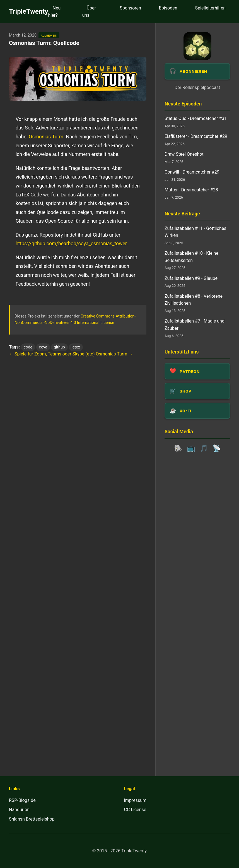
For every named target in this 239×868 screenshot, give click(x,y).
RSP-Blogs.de (22, 800)
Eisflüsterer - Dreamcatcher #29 (196, 136)
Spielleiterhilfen (210, 8)
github (59, 347)
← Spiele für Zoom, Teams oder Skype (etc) (52, 354)
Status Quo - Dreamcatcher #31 (196, 118)
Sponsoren (130, 8)
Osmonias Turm (46, 137)
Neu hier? (55, 12)
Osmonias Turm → (114, 354)
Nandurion (19, 810)
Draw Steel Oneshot (184, 154)
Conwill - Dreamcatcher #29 (192, 172)
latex (76, 347)
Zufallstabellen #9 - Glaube (191, 278)
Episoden (168, 8)
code (28, 347)
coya (43, 347)
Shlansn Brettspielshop (32, 819)
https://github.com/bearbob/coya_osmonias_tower (71, 244)
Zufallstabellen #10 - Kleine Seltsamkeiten (191, 257)
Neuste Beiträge (182, 214)
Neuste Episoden (183, 104)
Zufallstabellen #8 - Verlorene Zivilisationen (194, 300)
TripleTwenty (29, 11)
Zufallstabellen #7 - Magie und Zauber (195, 325)
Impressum (135, 800)
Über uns (89, 12)
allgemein (49, 35)
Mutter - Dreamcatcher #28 (191, 190)
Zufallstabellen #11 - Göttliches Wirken (195, 232)
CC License (135, 810)
